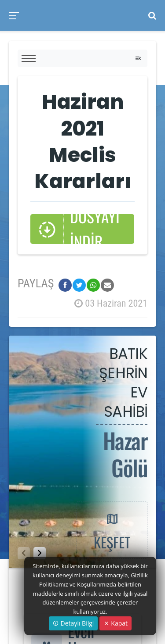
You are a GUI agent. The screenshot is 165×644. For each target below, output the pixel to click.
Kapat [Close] (115, 623)
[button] (40, 553)
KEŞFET (112, 530)
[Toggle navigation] (138, 58)
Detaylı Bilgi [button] (73, 623)
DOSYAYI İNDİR (79, 229)
